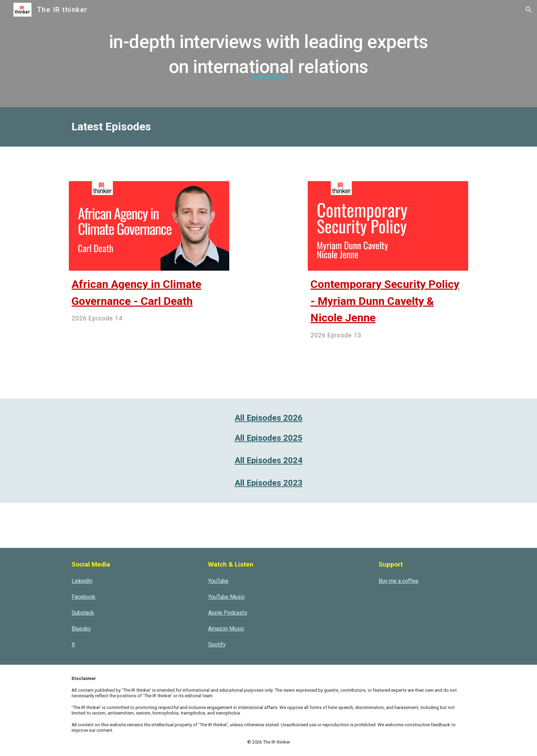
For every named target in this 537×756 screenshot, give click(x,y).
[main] (268, 53)
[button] (529, 10)
